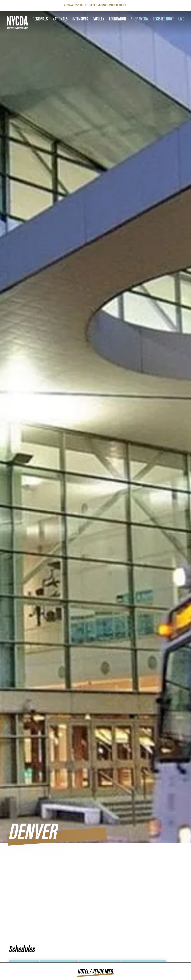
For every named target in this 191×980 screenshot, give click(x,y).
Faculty (98, 19)
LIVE (181, 19)
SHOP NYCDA (139, 19)
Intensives (80, 19)
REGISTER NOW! (163, 19)
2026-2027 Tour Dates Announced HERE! (96, 5)
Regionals (40, 19)
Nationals (60, 19)
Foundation (118, 19)
